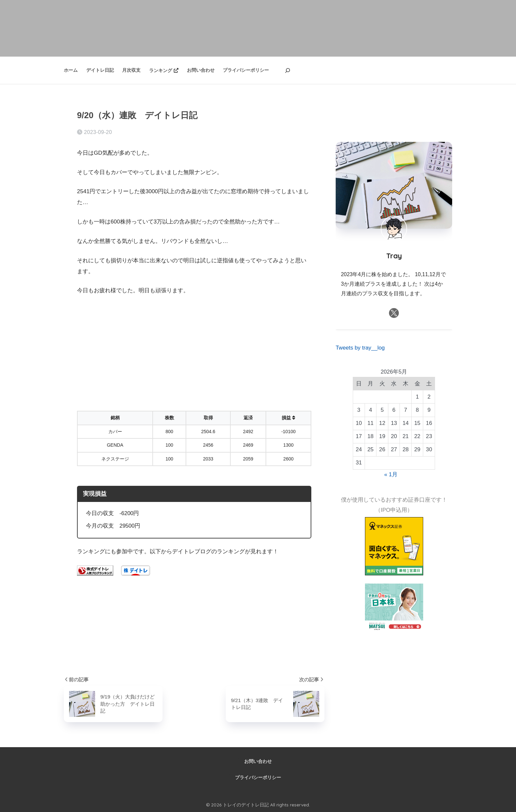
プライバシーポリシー (246, 70)
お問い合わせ (201, 70)
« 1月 (391, 474)
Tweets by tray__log (360, 348)
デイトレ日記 (100, 70)
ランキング (164, 70)
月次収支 (131, 70)
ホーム (71, 70)
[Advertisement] (194, 351)
